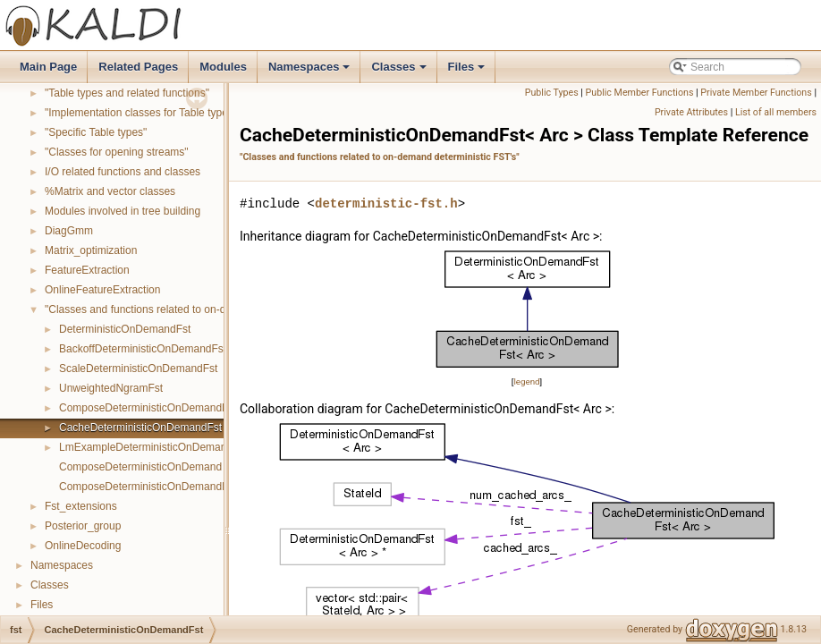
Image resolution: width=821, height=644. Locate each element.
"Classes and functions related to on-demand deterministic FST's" (200, 309)
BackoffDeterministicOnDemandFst (143, 349)
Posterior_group (83, 526)
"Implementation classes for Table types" (141, 113)
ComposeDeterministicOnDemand (140, 467)
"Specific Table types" (96, 132)
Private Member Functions (756, 93)
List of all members (776, 112)
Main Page (48, 67)
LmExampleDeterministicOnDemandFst (153, 447)
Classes (400, 72)
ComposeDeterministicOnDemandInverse (158, 487)
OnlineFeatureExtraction (102, 290)
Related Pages (138, 67)
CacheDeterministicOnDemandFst (140, 428)
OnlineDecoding (83, 546)
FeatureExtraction (87, 270)
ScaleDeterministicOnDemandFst (138, 369)
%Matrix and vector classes (110, 191)
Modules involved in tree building (123, 211)
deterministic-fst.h (386, 203)
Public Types (552, 93)
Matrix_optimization (91, 250)
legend (526, 381)
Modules (223, 67)
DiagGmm (69, 231)
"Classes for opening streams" (117, 152)
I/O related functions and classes (123, 172)
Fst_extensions (81, 506)
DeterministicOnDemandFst (125, 329)
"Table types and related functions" (127, 93)
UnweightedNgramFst (111, 388)
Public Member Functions (640, 93)
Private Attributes (691, 112)
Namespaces (311, 72)
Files (468, 72)
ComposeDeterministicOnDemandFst (148, 408)
